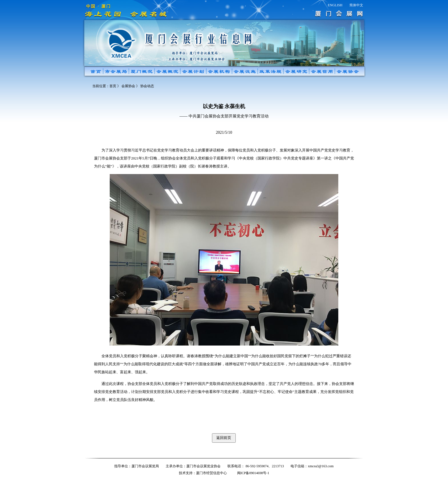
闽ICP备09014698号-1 (253, 473)
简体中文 (356, 5)
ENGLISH (335, 5)
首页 (113, 86)
